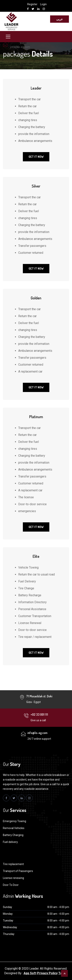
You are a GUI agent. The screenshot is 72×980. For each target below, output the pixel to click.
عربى (60, 19)
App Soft (30, 973)
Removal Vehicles (14, 828)
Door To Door (11, 885)
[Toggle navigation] (8, 37)
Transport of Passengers (18, 871)
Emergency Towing (14, 821)
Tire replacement (13, 864)
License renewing (13, 878)
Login (43, 4)
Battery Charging (13, 835)
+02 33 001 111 (39, 714)
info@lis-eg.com (20, 47)
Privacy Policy (47, 973)
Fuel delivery (10, 842)
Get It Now (36, 157)
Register (32, 4)
